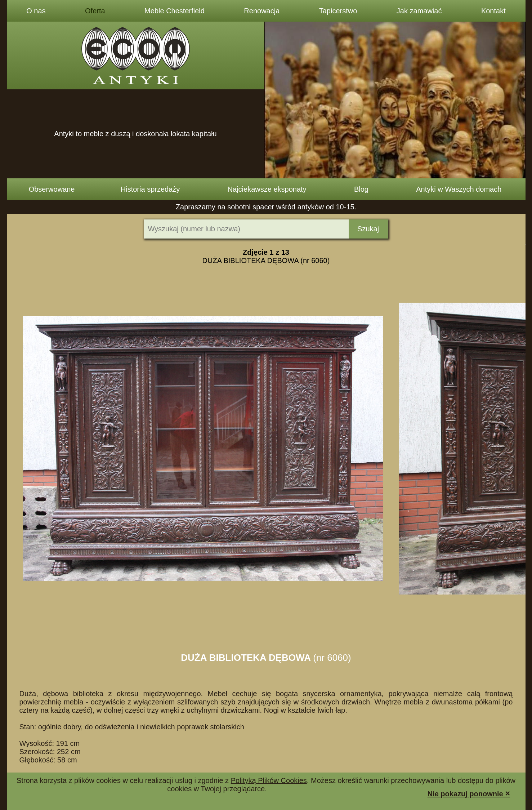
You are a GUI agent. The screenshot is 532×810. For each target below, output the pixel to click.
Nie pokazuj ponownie (469, 793)
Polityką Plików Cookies (269, 780)
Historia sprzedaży (150, 189)
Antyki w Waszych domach (459, 189)
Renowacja (262, 11)
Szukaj (368, 229)
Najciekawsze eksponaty (267, 189)
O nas (36, 11)
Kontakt (493, 11)
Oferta (95, 11)
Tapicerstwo (338, 11)
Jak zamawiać (419, 11)
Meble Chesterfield (175, 11)
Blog (361, 189)
